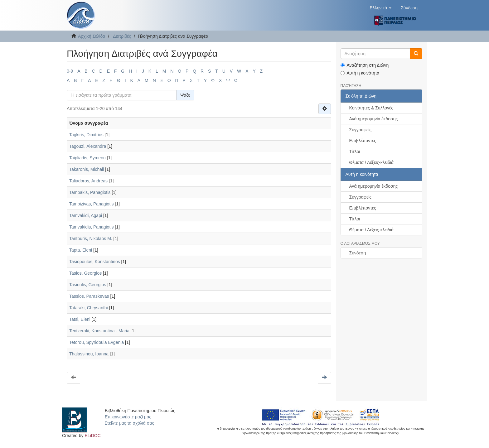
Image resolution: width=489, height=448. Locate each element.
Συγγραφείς (361, 130)
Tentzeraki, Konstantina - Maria (99, 331)
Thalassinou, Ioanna (89, 354)
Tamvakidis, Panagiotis (91, 227)
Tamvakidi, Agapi (86, 215)
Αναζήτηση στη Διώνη (365, 65)
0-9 (70, 71)
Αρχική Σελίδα (92, 36)
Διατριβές (122, 36)
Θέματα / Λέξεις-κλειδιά (372, 162)
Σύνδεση (358, 253)
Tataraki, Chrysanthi (89, 308)
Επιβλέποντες (363, 141)
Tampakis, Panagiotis (90, 192)
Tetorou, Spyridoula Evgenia (97, 342)
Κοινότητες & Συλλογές (371, 108)
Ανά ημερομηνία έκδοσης (374, 119)
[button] (380, 8)
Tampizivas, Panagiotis (91, 204)
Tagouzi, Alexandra (88, 146)
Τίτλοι (355, 152)
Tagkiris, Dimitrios (86, 135)
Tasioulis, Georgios (88, 285)
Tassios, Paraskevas (89, 296)
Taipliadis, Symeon (87, 158)
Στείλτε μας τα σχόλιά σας (129, 423)
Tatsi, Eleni (80, 319)
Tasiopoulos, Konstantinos (95, 262)
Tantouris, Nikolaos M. (91, 238)
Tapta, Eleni (81, 250)
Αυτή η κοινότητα (360, 73)
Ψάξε (185, 95)
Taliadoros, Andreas (88, 181)
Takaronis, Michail (87, 169)
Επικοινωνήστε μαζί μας (128, 417)
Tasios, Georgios (85, 273)
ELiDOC (92, 436)
